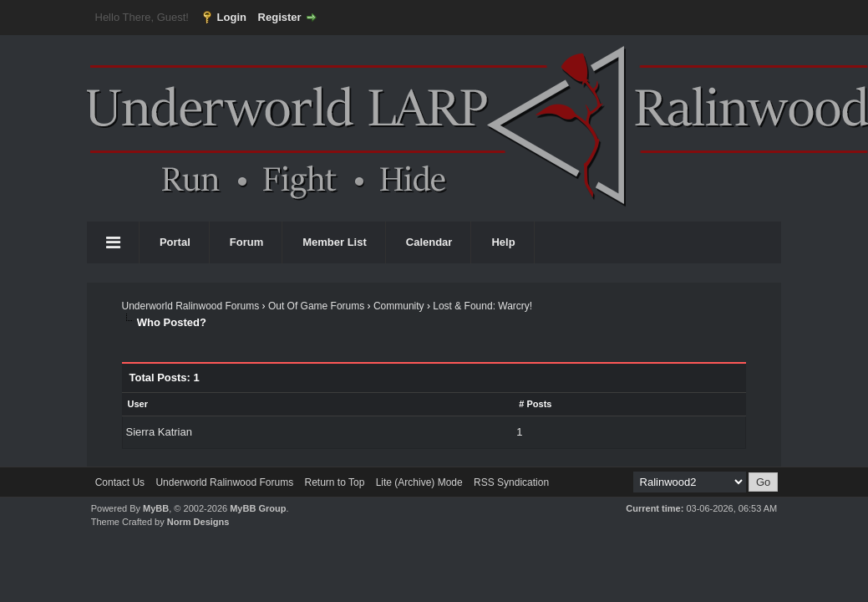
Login (232, 17)
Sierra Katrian (158, 432)
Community (399, 306)
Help (503, 242)
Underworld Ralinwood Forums (190, 306)
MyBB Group (258, 508)
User (137, 404)
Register (280, 17)
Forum (246, 242)
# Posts (535, 404)
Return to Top (334, 482)
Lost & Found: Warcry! (482, 306)
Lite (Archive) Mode (419, 482)
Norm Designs (198, 522)
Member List (335, 242)
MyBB (156, 508)
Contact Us (120, 482)
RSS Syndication (511, 482)
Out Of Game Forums (316, 306)
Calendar (429, 242)
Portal (175, 242)
